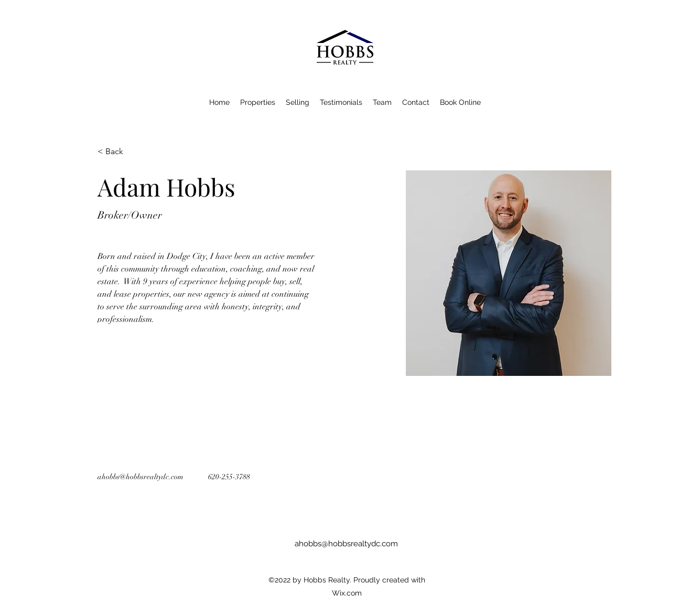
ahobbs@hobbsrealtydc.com (141, 477)
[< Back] (118, 152)
